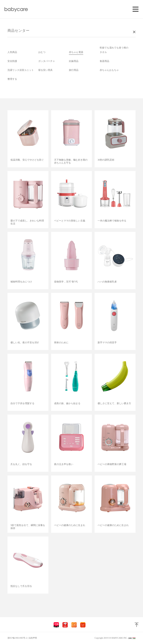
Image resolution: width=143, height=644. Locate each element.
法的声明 (33, 638)
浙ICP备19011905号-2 (17, 638)
